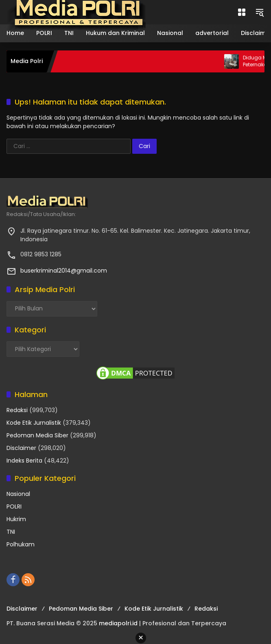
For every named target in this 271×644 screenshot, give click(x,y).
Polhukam (21, 544)
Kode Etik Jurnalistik (34, 423)
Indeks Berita (24, 461)
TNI (11, 532)
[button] (260, 12)
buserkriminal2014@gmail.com (64, 271)
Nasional (18, 494)
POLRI (14, 506)
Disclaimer (21, 448)
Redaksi (17, 410)
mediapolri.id (118, 623)
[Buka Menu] (242, 12)
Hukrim (16, 519)
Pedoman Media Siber (37, 435)
